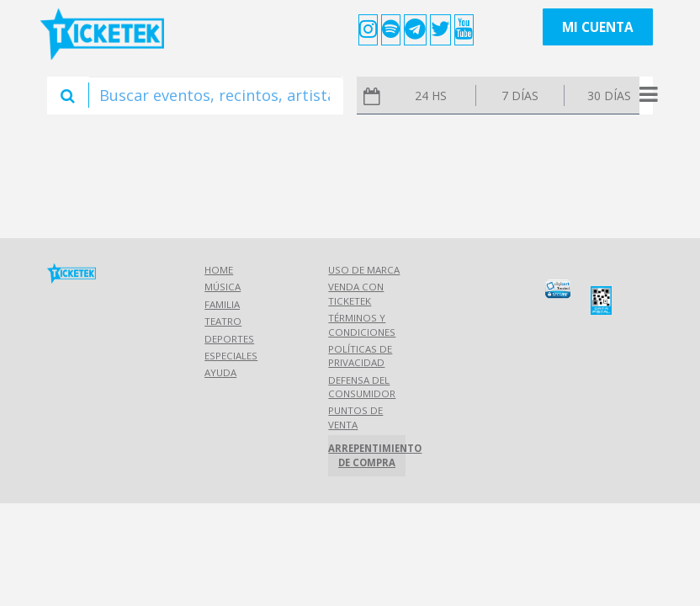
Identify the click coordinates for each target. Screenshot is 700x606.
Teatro (223, 321)
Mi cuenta (598, 27)
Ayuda (220, 372)
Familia (222, 304)
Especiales (231, 356)
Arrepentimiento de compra (366, 455)
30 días (609, 96)
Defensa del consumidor (362, 387)
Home (219, 270)
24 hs (431, 96)
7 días (520, 96)
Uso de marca (364, 270)
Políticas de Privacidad (360, 356)
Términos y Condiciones (362, 324)
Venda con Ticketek (356, 293)
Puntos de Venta (355, 417)
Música (223, 287)
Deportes (229, 339)
